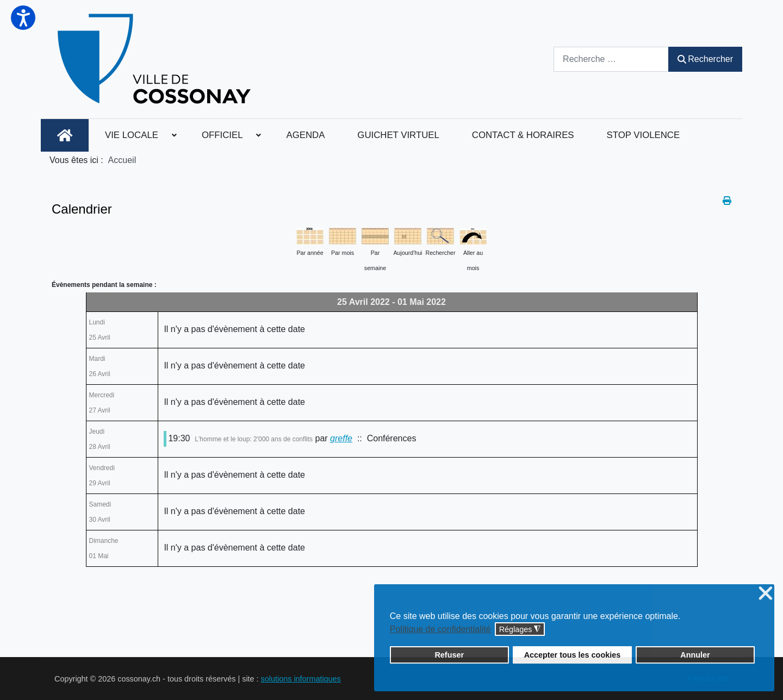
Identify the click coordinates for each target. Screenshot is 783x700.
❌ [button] (766, 594)
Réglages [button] (520, 630)
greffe (341, 438)
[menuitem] (65, 135)
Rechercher (705, 59)
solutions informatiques (301, 679)
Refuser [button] (449, 655)
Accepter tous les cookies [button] (573, 655)
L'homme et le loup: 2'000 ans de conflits (254, 439)
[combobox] (611, 59)
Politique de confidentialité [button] (440, 629)
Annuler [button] (695, 655)
